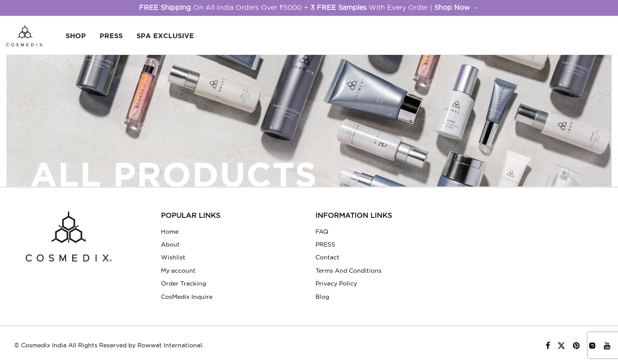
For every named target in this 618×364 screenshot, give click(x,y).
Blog (322, 297)
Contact (327, 257)
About (170, 244)
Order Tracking (183, 283)
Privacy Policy (336, 283)
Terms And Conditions (348, 271)
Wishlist (173, 257)
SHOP (76, 36)
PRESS (111, 36)
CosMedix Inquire (187, 297)
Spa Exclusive (165, 36)
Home (170, 232)
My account (178, 271)
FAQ (322, 232)
